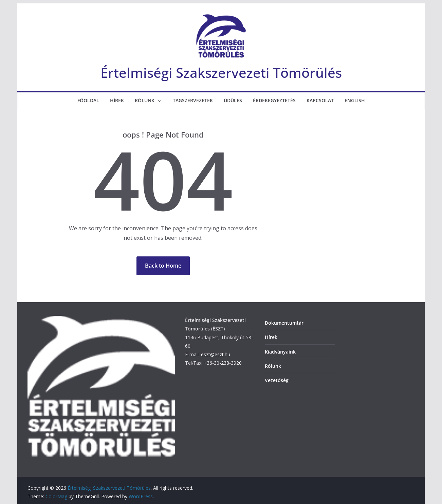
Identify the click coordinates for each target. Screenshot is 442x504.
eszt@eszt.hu (216, 354)
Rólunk (145, 100)
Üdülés (233, 100)
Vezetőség (277, 380)
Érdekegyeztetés (274, 100)
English (355, 100)
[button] (158, 101)
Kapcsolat (320, 100)
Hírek (117, 100)
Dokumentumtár (284, 323)
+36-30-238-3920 (223, 363)
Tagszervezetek (193, 100)
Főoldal (88, 100)
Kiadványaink (280, 352)
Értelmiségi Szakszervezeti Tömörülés (221, 73)
